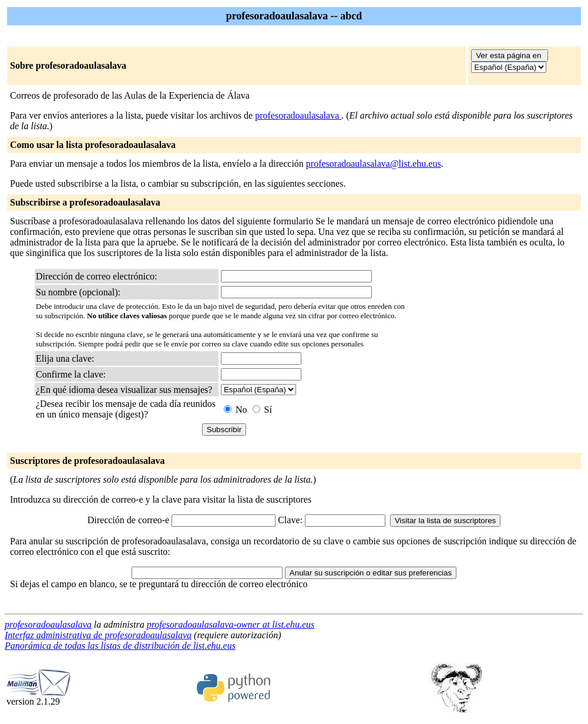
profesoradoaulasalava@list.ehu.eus (374, 164)
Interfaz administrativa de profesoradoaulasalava (98, 635)
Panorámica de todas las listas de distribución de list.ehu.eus (120, 646)
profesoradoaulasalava (298, 115)
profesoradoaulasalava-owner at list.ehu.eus (231, 624)
